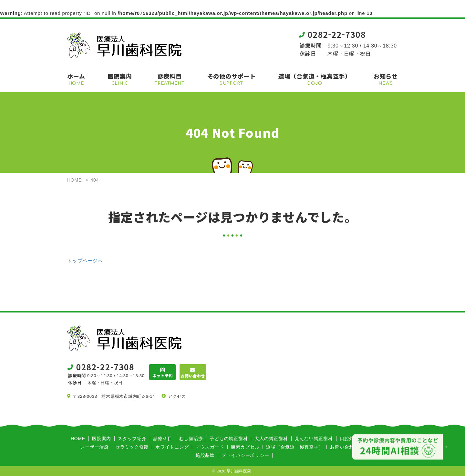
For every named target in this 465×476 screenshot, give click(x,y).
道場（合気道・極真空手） (295, 447)
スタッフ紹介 (132, 439)
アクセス (177, 396)
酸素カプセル (245, 447)
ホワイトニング (172, 447)
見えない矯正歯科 (314, 439)
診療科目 (163, 439)
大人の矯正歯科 (271, 439)
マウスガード (210, 447)
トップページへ (85, 261)
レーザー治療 (94, 447)
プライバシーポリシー (245, 455)
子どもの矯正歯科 (229, 439)
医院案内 (102, 439)
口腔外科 (349, 439)
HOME (78, 439)
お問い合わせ (344, 447)
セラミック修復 (132, 447)
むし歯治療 (191, 439)
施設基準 (205, 455)
